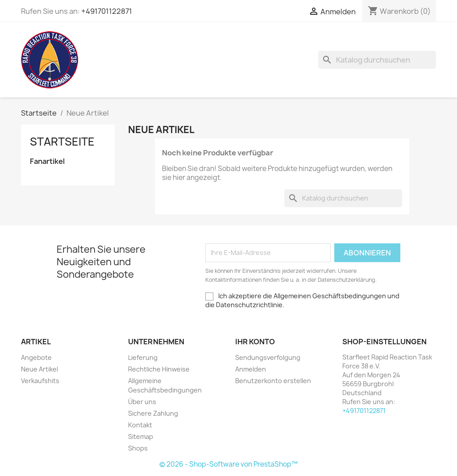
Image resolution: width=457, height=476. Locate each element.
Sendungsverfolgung (268, 357)
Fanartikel (47, 161)
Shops (138, 448)
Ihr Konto (255, 342)
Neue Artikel (39, 369)
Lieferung (143, 357)
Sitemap (141, 436)
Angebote (36, 357)
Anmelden (251, 369)
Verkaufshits (40, 381)
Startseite (62, 142)
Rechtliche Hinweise (159, 369)
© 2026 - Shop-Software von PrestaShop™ (228, 464)
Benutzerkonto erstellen (273, 381)
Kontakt (140, 425)
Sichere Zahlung (153, 413)
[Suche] (377, 60)
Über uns (142, 402)
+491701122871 (107, 11)
